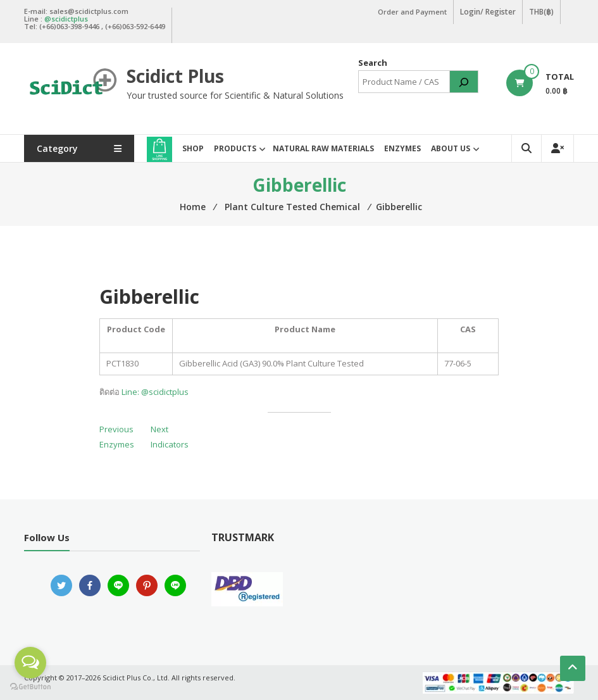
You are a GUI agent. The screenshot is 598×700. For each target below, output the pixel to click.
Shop (193, 148)
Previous (116, 429)
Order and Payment (412, 12)
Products (235, 148)
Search (373, 63)
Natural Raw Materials (323, 148)
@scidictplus (66, 19)
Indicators (170, 444)
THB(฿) (541, 12)
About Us (451, 148)
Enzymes (402, 148)
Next (159, 429)
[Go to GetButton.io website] (30, 687)
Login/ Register (488, 12)
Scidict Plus (175, 76)
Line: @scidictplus (155, 392)
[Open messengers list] (30, 663)
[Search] (464, 82)
